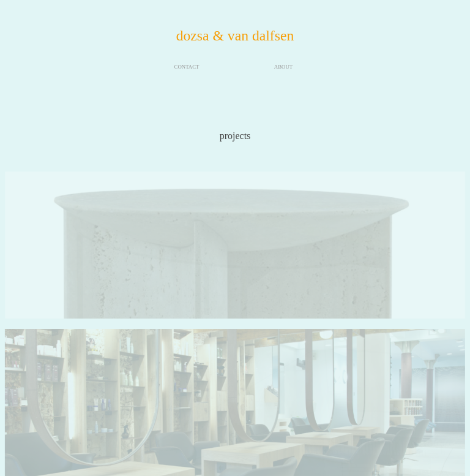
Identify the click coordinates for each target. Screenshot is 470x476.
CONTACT (187, 67)
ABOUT (283, 67)
